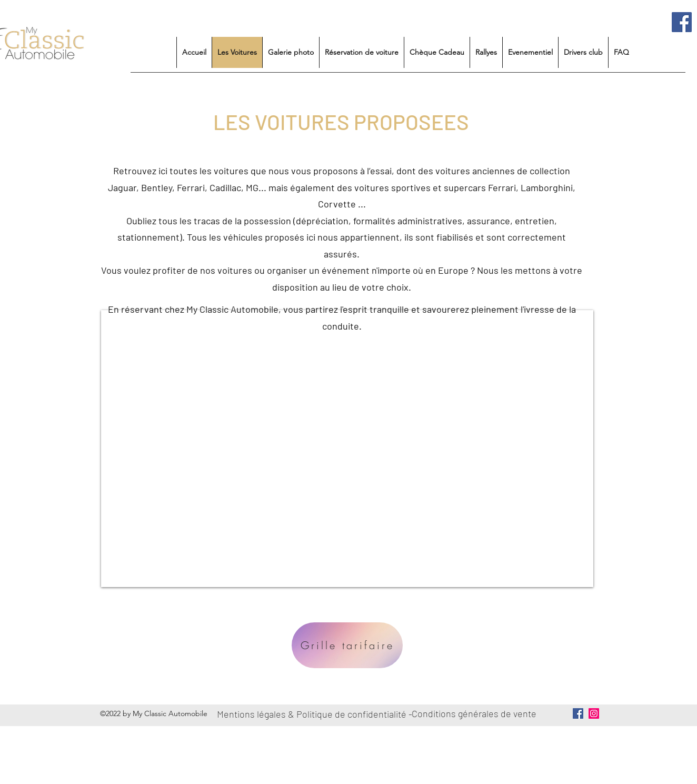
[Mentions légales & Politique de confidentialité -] (316, 714)
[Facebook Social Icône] (682, 22)
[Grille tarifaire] (347, 645)
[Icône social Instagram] (594, 713)
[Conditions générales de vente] (476, 714)
